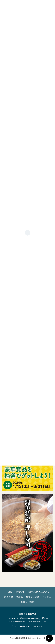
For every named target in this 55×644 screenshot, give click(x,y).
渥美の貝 (9, 597)
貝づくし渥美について (38, 592)
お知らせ (20, 592)
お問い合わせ (28, 602)
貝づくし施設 (32, 597)
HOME (9, 592)
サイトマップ (39, 626)
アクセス (47, 597)
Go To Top (49, 638)
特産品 (19, 597)
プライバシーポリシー (20, 626)
